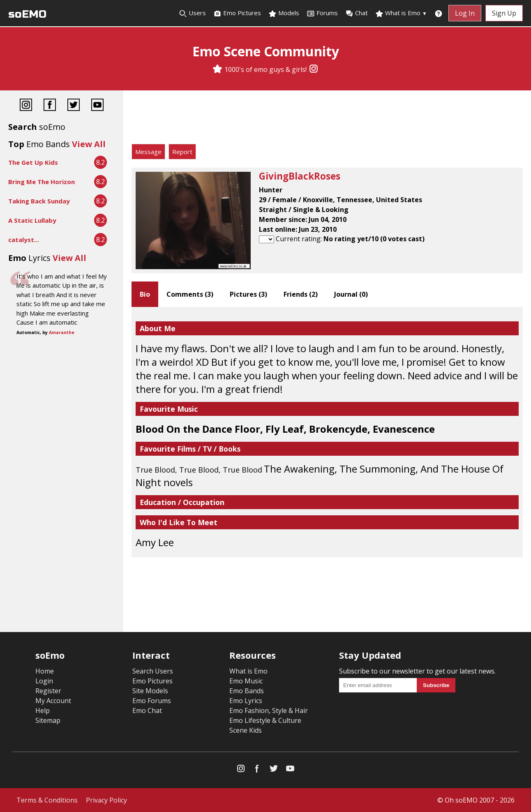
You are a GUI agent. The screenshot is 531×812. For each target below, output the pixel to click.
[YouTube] (97, 106)
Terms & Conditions (47, 800)
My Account (53, 701)
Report (182, 152)
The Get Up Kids (33, 162)
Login (44, 681)
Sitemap (48, 720)
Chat (357, 13)
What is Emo (401, 13)
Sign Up (504, 13)
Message (148, 152)
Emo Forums (152, 701)
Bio (145, 294)
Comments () (190, 294)
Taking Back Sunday (39, 201)
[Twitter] (74, 106)
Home (45, 671)
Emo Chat (147, 710)
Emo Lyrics (246, 701)
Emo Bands (247, 691)
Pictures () (248, 294)
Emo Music (246, 681)
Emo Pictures (237, 13)
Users (192, 13)
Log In (465, 13)
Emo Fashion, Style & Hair (269, 710)
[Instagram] (314, 69)
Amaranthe (62, 332)
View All (89, 144)
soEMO (27, 14)
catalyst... (24, 240)
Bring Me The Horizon (42, 182)
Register (48, 691)
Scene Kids (246, 730)
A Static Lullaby (32, 220)
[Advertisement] (327, 119)
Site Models (150, 691)
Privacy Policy (106, 800)
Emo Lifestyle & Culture (265, 720)
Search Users (153, 671)
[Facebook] (50, 106)
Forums (322, 13)
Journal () (351, 294)
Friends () (301, 294)
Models (284, 13)
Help (43, 710)
